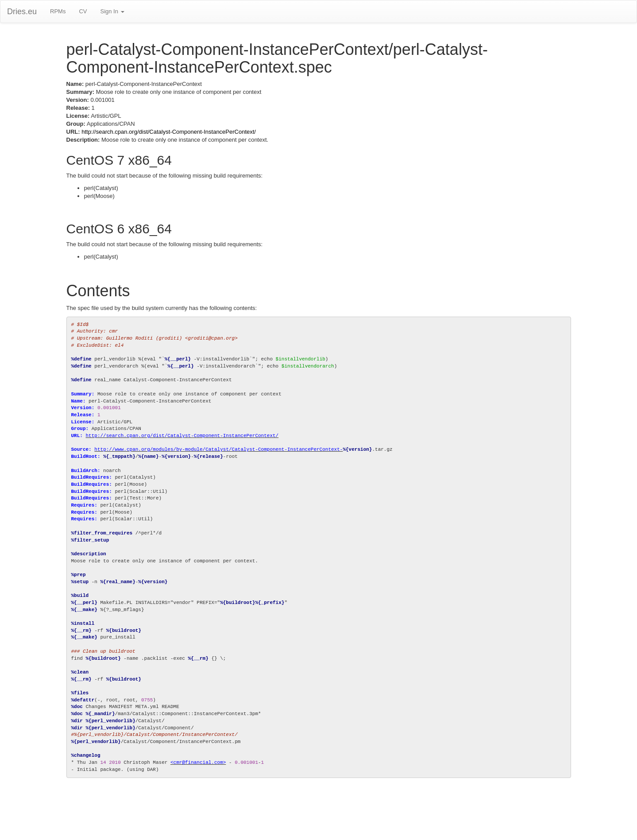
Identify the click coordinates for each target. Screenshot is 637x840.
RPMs (58, 11)
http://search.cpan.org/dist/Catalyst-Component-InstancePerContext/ (169, 132)
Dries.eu (22, 12)
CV (83, 11)
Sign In (112, 11)
